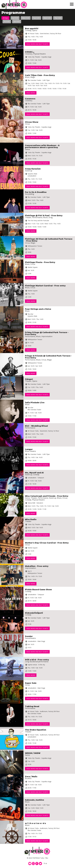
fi (44, 863)
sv (46, 863)
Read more (31, 93)
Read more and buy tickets (37, 44)
